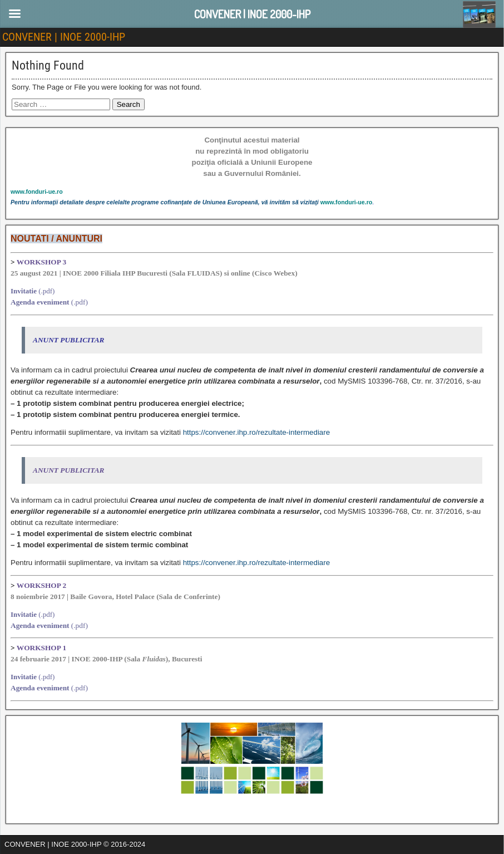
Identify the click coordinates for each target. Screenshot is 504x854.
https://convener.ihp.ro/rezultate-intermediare (256, 432)
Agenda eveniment (40, 302)
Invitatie (24, 291)
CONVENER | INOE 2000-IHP (64, 37)
